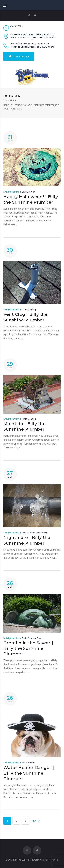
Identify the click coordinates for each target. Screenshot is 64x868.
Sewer (40, 638)
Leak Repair (41, 533)
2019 (8, 109)
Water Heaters (29, 763)
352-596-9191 (45, 47)
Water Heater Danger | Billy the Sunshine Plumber (29, 773)
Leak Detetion (29, 192)
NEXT (36, 821)
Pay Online (19, 56)
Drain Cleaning (29, 310)
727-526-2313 (40, 44)
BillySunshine (13, 192)
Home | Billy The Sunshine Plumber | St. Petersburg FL (32, 105)
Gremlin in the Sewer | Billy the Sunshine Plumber (28, 648)
